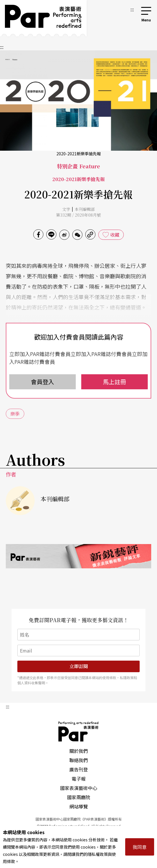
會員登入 (43, 382)
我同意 (140, 847)
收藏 (115, 235)
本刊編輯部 (85, 209)
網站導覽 (79, 806)
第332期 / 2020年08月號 (78, 215)
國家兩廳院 (79, 797)
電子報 (79, 779)
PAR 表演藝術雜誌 (79, 731)
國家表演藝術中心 (79, 788)
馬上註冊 (114, 382)
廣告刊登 (79, 769)
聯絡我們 (79, 760)
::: (132, 9)
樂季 (15, 414)
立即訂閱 (79, 666)
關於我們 (79, 751)
